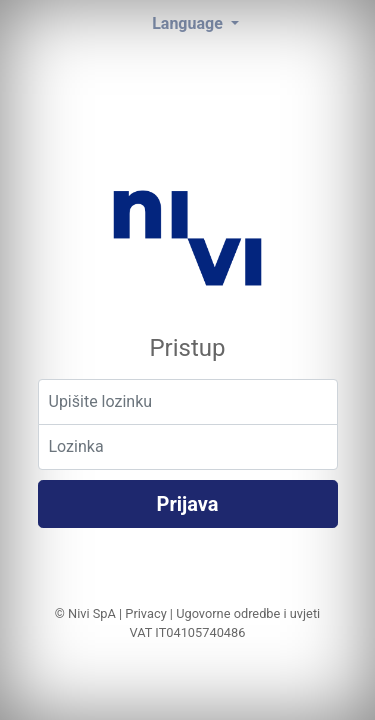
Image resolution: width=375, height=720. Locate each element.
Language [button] (189, 23)
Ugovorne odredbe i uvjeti (248, 613)
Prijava (188, 504)
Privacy (145, 613)
